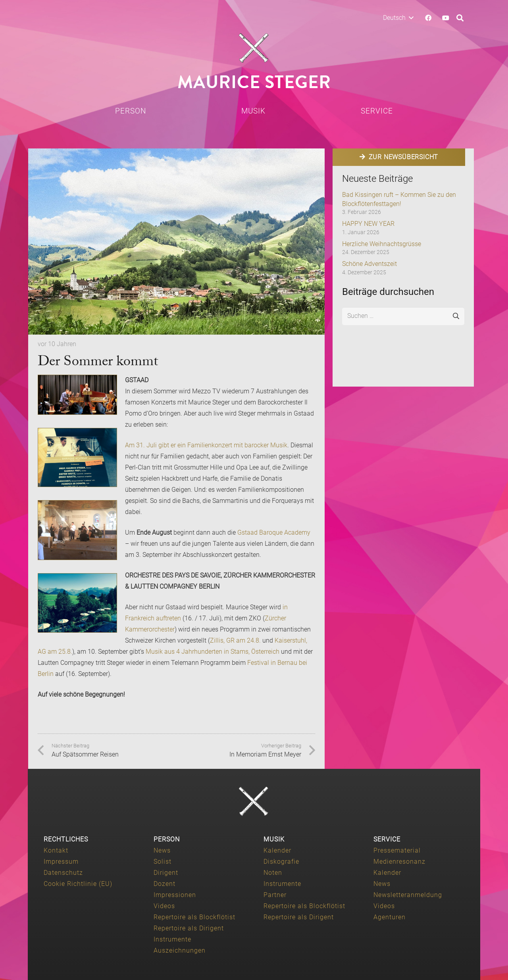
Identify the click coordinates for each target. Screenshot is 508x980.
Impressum (61, 862)
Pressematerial (397, 850)
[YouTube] (446, 18)
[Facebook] (428, 18)
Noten (273, 873)
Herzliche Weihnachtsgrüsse (382, 244)
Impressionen (175, 895)
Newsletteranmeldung (408, 895)
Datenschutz (63, 873)
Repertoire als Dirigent (189, 928)
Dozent (165, 884)
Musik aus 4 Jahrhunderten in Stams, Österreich (213, 652)
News (162, 850)
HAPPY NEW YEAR (368, 224)
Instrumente (172, 939)
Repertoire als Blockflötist (194, 917)
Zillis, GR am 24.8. (235, 640)
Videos (164, 906)
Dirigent (166, 873)
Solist (163, 862)
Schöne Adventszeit (369, 264)
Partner (275, 895)
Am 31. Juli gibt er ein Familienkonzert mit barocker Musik (206, 445)
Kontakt (56, 850)
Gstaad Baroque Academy (274, 532)
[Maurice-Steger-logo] (254, 48)
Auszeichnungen (180, 950)
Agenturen (390, 917)
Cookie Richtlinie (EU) (78, 884)
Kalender (277, 850)
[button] (398, 18)
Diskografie (281, 862)
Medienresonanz (399, 862)
